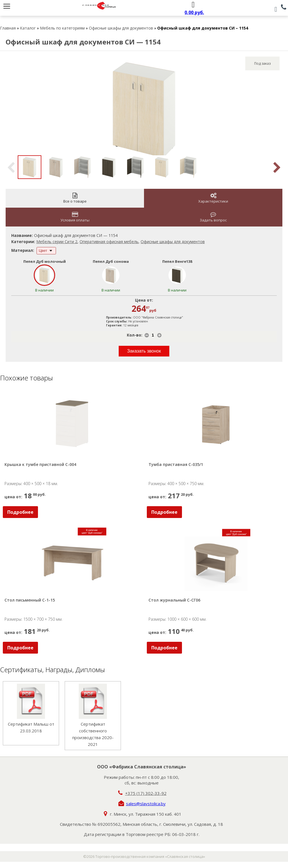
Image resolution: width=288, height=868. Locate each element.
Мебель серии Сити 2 (57, 242)
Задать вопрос (213, 217)
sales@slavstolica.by (146, 804)
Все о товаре (75, 198)
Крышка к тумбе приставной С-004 (40, 464)
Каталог (28, 28)
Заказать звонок (144, 351)
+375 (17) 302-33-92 (146, 793)
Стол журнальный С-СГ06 (174, 600)
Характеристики (213, 198)
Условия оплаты (75, 217)
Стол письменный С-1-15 (30, 600)
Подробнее (20, 512)
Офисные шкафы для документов (121, 28)
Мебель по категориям (62, 28)
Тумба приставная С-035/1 (176, 464)
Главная (8, 28)
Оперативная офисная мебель (109, 242)
